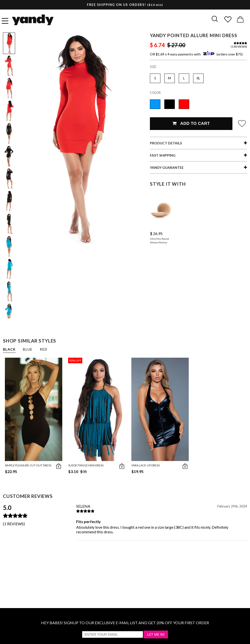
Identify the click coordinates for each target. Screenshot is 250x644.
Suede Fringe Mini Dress (86, 465)
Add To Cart (191, 123)
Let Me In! (156, 634)
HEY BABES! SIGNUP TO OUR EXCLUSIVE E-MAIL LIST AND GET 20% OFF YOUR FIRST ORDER (125, 623)
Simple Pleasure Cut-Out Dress (28, 465)
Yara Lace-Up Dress (146, 465)
